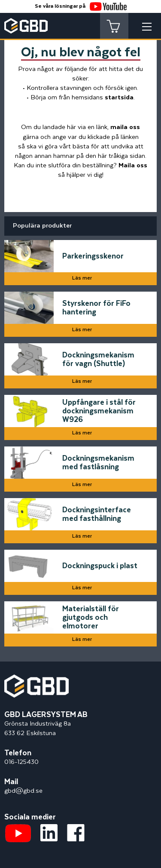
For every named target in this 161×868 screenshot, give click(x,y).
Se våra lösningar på (81, 6)
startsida (119, 97)
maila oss (125, 127)
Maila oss (133, 165)
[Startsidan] (36, 679)
